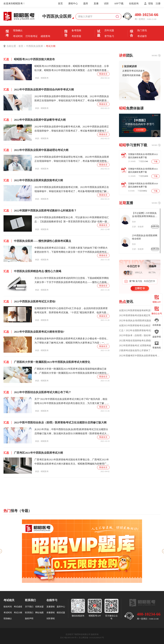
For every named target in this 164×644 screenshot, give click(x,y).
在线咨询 (134, 4)
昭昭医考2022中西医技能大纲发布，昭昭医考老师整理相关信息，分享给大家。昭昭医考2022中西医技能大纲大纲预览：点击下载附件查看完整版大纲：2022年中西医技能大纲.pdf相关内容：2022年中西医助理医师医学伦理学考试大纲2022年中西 (72, 69)
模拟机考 (109, 25)
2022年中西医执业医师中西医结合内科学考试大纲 (39, 90)
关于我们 (29, 607)
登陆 (151, 4)
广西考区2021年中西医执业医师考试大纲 (33, 453)
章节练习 (109, 36)
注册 (158, 4)
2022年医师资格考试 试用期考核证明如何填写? (140, 346)
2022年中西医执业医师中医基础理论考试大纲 (36, 150)
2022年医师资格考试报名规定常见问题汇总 (140, 316)
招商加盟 (39, 607)
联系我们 (29, 613)
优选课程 (142, 25)
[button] (123, 97)
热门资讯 (142, 30)
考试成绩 (18, 607)
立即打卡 (140, 288)
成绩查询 (45, 36)
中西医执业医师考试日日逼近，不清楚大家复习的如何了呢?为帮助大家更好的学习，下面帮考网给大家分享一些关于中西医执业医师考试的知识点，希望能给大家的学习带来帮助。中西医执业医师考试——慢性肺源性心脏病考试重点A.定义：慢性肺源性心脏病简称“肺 (72, 250)
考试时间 (18, 36)
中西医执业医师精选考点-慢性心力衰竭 (32, 271)
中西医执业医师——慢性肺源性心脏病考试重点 (37, 241)
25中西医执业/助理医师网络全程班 (145, 237)
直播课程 (51, 607)
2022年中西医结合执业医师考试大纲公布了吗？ (37, 392)
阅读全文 (103, 74)
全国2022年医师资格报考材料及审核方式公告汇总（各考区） (140, 311)
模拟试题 (61, 613)
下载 (156, 162)
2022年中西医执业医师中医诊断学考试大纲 (35, 120)
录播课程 (51, 613)
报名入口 (45, 25)
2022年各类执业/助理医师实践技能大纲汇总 (140, 321)
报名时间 (32, 25)
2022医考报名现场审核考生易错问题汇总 (139, 341)
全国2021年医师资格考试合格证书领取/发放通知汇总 (140, 326)
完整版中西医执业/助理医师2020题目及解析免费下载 (143, 185)
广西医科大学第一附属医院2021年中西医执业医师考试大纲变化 (47, 362)
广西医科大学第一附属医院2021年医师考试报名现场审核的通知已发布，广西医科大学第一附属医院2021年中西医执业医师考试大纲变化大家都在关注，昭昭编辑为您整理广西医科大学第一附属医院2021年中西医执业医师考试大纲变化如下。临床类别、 (72, 371)
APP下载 (119, 4)
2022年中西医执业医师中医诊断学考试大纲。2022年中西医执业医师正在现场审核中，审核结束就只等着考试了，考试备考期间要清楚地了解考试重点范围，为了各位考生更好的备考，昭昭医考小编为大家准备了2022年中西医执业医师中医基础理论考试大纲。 (72, 129)
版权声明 (29, 618)
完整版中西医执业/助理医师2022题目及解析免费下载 (143, 156)
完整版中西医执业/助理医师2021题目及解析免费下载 (143, 170)
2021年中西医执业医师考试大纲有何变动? (34, 332)
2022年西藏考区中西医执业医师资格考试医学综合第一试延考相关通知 (140, 356)
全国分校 (142, 42)
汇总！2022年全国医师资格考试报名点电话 (140, 331)
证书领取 (18, 42)
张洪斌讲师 (130, 66)
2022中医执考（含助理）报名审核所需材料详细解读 (140, 336)
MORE (154, 56)
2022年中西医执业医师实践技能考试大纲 (33, 180)
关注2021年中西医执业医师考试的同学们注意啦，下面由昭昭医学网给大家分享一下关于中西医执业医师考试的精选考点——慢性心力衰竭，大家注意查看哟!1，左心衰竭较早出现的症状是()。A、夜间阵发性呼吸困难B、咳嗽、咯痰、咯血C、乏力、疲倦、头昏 (72, 281)
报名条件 (18, 25)
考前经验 (76, 25)
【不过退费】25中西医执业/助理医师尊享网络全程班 (145, 215)
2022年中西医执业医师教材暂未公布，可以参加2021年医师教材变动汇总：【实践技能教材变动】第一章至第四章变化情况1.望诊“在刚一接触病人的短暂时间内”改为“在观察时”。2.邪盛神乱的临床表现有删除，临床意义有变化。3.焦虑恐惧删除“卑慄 (72, 220)
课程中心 (73, 4)
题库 (86, 4)
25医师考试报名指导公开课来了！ (136, 351)
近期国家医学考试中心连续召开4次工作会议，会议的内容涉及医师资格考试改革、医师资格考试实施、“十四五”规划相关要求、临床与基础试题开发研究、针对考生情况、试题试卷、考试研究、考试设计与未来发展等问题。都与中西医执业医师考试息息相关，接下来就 (72, 311)
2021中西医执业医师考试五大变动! (30, 302)
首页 (60, 4)
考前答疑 (76, 36)
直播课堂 (76, 42)
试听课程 (51, 618)
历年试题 (109, 30)
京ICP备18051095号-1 (69, 638)
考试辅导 (142, 36)
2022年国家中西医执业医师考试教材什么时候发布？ (40, 211)
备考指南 (76, 30)
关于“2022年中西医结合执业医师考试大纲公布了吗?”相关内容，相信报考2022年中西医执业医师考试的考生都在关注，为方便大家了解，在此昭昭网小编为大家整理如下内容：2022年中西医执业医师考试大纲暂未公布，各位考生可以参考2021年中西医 (72, 402)
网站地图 (39, 613)
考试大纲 (51, 46)
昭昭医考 (45, 78)
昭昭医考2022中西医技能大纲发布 (29, 59)
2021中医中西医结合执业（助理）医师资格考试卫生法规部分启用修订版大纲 (55, 423)
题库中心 (61, 607)
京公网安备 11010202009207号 (91, 638)
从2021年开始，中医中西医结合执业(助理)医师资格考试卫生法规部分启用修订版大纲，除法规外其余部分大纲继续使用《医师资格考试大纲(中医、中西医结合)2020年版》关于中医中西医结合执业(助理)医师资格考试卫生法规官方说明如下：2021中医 (72, 432)
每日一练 (109, 42)
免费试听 (155, 227)
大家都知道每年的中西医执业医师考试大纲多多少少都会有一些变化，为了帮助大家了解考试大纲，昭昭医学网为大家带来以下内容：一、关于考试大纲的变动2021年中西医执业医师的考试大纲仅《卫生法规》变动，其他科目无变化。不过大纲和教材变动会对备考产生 (72, 341)
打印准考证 (32, 36)
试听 (106, 4)
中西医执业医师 (35, 46)
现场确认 (18, 30)
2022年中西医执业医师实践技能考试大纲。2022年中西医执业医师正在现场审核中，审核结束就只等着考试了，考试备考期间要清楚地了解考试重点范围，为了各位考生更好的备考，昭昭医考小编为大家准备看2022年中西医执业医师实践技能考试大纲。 (72, 190)
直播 (96, 4)
